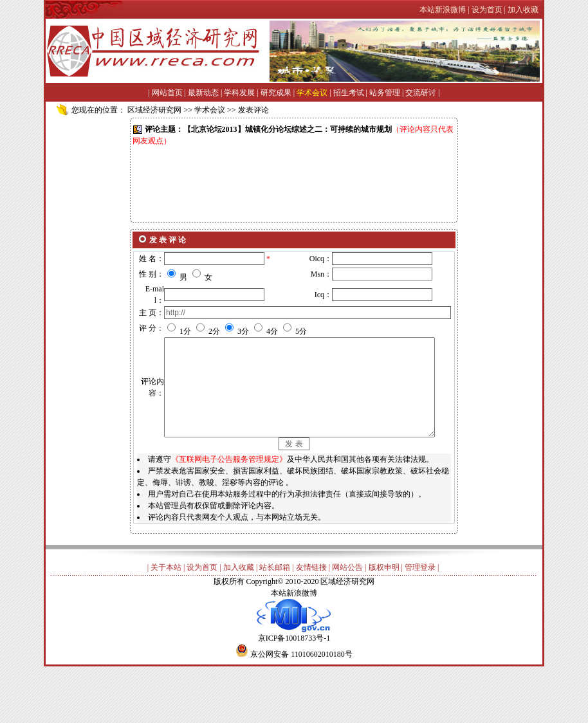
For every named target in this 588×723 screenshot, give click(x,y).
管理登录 (420, 618)
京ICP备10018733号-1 (294, 684)
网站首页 (167, 93)
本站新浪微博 (294, 643)
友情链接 (311, 618)
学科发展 (239, 93)
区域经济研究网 (154, 110)
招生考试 (349, 93)
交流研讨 (421, 93)
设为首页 (202, 618)
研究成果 (276, 93)
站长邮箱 (275, 618)
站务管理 (385, 93)
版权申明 (384, 618)
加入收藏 (239, 618)
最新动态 (203, 93)
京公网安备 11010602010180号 (301, 704)
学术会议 (312, 93)
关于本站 (166, 618)
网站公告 (347, 618)
